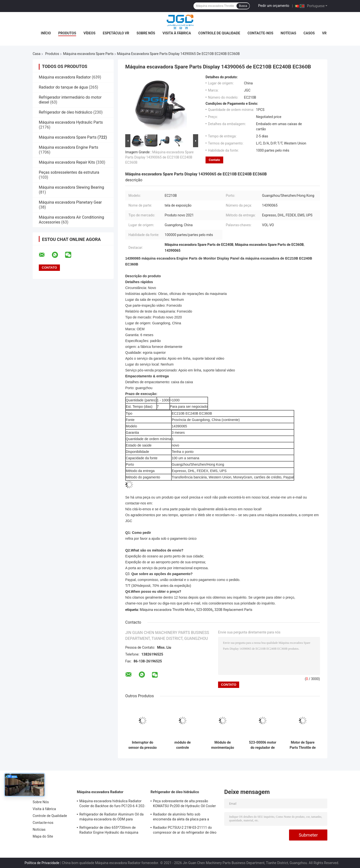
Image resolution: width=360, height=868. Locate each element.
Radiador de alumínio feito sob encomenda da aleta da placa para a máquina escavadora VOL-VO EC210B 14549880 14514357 (182, 817)
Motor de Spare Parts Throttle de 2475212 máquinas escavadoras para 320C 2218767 (303, 745)
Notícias (288, 33)
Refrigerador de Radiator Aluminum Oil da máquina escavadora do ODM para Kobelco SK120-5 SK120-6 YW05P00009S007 (111, 817)
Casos (309, 33)
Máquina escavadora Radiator (65, 77)
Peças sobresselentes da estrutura (69, 172)
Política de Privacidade (42, 863)
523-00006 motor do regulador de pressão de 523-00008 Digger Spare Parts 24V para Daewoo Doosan (263, 745)
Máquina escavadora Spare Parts (88, 54)
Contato (214, 160)
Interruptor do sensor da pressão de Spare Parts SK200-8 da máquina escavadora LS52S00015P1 (143, 745)
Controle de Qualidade (219, 33)
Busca (243, 6)
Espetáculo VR (116, 33)
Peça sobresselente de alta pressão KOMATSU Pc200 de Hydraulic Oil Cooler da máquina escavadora (184, 804)
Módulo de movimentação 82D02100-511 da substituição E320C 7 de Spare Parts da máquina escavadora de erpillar (223, 745)
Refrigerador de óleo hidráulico (66, 112)
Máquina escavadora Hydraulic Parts (71, 122)
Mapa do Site (43, 836)
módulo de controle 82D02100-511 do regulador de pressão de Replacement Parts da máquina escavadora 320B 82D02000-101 (182, 745)
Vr (324, 33)
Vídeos (90, 33)
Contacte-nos (260, 33)
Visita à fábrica (177, 33)
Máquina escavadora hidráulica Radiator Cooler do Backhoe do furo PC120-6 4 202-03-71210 (112, 804)
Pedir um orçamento (274, 6)
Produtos (67, 33)
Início (46, 33)
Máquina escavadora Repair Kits (67, 162)
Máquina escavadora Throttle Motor (167, 610)
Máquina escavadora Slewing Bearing (71, 187)
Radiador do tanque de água (63, 87)
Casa (37, 54)
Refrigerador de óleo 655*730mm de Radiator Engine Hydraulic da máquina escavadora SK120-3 (109, 831)
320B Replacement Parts (233, 610)
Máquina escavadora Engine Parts (69, 147)
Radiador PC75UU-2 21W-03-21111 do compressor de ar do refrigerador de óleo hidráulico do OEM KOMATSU (185, 831)
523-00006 (204, 610)
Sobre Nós (146, 33)
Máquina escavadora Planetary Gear (70, 202)
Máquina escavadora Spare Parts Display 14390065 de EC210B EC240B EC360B (159, 157)
